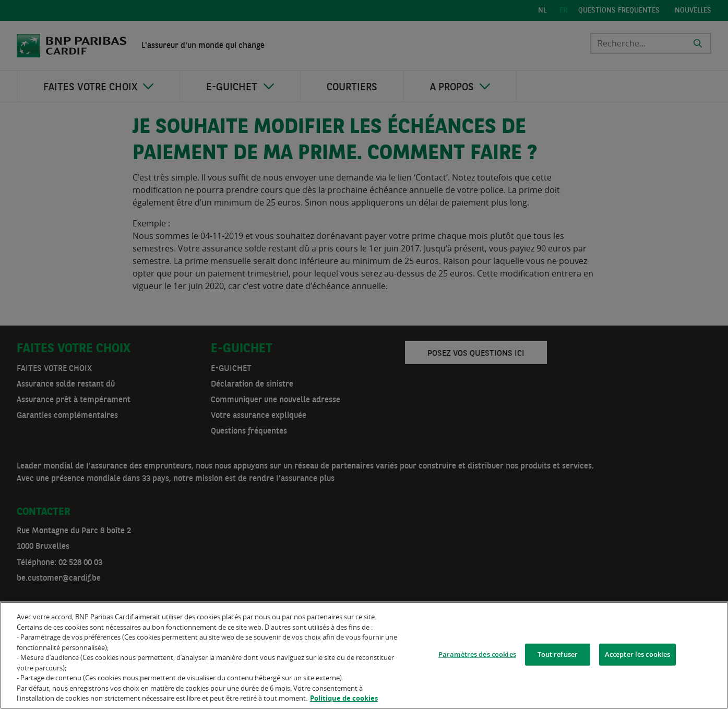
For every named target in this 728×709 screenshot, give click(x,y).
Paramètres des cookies (477, 654)
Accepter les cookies (638, 654)
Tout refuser (558, 654)
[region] (364, 655)
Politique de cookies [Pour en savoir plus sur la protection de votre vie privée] (344, 698)
